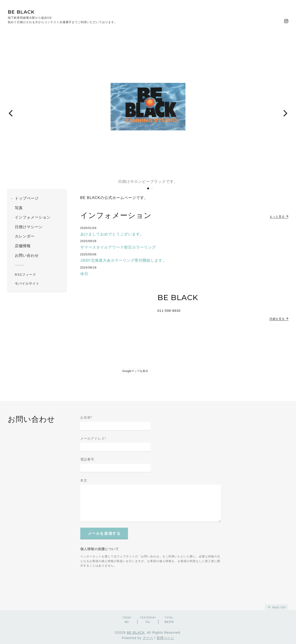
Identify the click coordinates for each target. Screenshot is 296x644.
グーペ (148, 638)
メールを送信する (104, 533)
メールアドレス (93, 438)
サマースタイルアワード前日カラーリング (118, 247)
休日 (84, 274)
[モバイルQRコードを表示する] (39, 283)
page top (276, 607)
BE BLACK (21, 12)
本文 (84, 480)
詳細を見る (279, 319)
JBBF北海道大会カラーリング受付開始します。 (123, 260)
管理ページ (165, 638)
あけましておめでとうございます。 (112, 234)
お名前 (86, 417)
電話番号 (87, 459)
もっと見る (279, 217)
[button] (11, 113)
